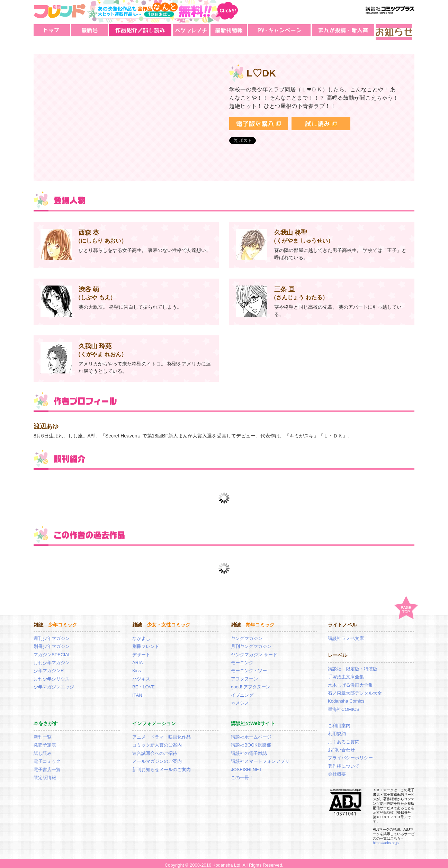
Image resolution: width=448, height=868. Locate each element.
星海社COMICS (344, 706)
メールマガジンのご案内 (157, 757)
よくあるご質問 (344, 738)
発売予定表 (45, 741)
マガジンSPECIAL (52, 651)
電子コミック (47, 757)
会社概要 (337, 770)
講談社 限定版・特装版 (353, 665)
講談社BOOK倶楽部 (251, 741)
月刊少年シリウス (52, 675)
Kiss (137, 667)
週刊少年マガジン (52, 635)
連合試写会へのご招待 (155, 749)
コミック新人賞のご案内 (157, 741)
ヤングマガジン (247, 635)
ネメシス (240, 699)
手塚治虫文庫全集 (346, 673)
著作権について (344, 762)
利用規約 (337, 730)
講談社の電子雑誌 (249, 749)
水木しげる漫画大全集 (350, 681)
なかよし (141, 635)
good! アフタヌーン (251, 683)
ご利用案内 (339, 722)
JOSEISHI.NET (246, 766)
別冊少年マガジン (52, 643)
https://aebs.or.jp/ (386, 839)
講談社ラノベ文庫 (346, 635)
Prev (39, 494)
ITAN (137, 691)
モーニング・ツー (249, 667)
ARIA (137, 659)
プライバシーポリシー (350, 754)
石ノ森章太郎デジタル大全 (355, 689)
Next (409, 494)
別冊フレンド (146, 643)
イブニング (242, 691)
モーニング (242, 659)
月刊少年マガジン (52, 659)
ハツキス (141, 675)
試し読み (43, 749)
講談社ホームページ (251, 733)
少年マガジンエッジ (54, 683)
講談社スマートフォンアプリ (260, 757)
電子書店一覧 (47, 766)
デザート (141, 651)
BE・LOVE (144, 683)
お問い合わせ (341, 746)
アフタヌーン (244, 675)
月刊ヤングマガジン (251, 643)
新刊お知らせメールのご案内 (162, 766)
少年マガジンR (49, 667)
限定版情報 (45, 774)
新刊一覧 (43, 733)
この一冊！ (242, 774)
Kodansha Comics (346, 697)
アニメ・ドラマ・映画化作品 (162, 733)
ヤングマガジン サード (254, 651)
